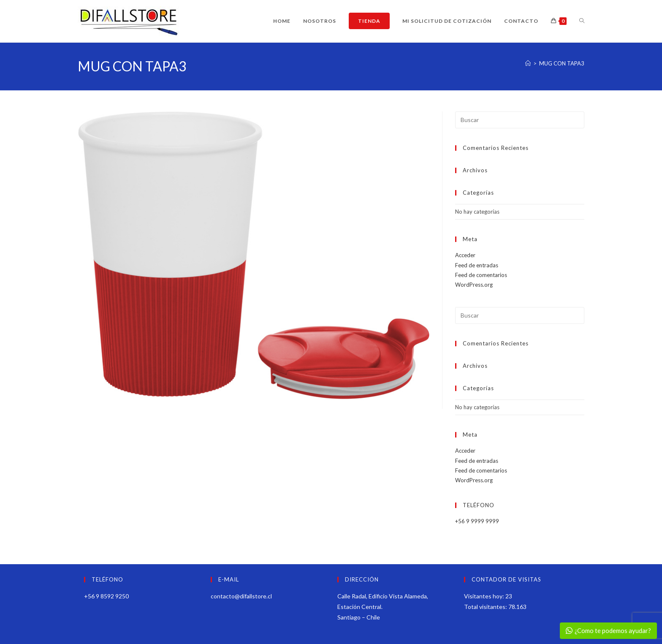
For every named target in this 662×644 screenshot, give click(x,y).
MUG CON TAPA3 (562, 63)
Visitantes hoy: (485, 596)
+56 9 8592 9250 (106, 596)
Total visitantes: (486, 607)
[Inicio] (528, 63)
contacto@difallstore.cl (241, 596)
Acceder (465, 255)
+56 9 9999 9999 (477, 521)
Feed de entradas (477, 265)
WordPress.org (474, 285)
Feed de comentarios (481, 275)
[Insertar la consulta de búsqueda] (520, 120)
